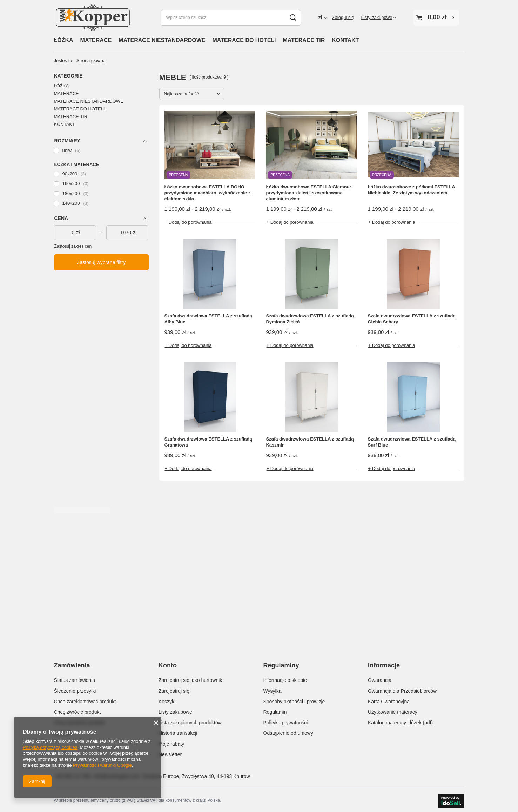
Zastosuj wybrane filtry (101, 262)
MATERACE (96, 40)
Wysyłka (273, 689)
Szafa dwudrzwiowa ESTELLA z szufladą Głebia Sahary (411, 319)
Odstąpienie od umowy (288, 732)
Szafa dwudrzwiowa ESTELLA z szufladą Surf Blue (411, 442)
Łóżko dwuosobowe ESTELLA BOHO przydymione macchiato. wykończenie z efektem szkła (208, 193)
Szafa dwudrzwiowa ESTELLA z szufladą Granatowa (208, 442)
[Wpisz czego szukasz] (231, 18)
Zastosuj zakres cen (73, 246)
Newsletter (170, 753)
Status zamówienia (75, 679)
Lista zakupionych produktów (190, 721)
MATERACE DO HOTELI (244, 40)
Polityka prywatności (286, 721)
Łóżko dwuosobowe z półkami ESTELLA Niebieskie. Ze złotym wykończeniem (411, 190)
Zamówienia (72, 665)
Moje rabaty (171, 742)
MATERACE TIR (304, 40)
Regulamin (275, 710)
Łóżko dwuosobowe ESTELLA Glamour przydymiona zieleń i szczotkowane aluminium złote (308, 193)
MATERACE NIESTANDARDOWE (162, 40)
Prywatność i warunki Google (102, 765)
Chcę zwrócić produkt (78, 710)
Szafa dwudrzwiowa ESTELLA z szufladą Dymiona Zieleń (310, 319)
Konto (168, 665)
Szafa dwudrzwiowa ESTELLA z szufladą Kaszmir (310, 442)
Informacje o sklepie (285, 679)
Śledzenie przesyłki (75, 689)
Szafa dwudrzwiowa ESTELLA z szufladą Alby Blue (208, 319)
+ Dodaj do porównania (188, 222)
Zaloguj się (343, 17)
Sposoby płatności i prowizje (294, 700)
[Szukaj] (293, 18)
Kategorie (68, 76)
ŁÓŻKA (64, 40)
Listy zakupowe (377, 17)
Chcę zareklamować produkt (85, 700)
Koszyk (166, 700)
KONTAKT (345, 40)
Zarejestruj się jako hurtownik (190, 679)
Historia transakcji (178, 732)
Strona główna (91, 61)
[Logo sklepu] (93, 18)
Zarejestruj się (174, 689)
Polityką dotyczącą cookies (50, 747)
